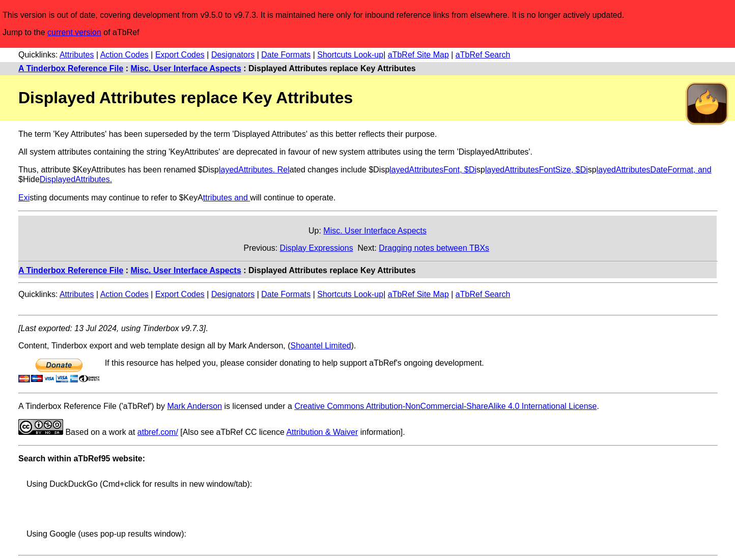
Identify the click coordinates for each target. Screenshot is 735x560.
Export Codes (180, 55)
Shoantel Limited (321, 346)
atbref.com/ (158, 432)
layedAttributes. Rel (254, 170)
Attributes (77, 55)
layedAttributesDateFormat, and (654, 170)
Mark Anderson (194, 406)
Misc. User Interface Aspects (186, 68)
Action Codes (124, 55)
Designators (233, 55)
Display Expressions (317, 248)
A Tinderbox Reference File (71, 68)
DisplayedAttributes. (76, 179)
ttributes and (227, 198)
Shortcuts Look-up (350, 55)
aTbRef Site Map (418, 55)
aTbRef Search (483, 55)
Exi (24, 198)
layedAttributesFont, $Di (433, 170)
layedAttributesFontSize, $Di (536, 170)
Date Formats (286, 55)
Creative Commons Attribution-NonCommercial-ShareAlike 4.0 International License (445, 406)
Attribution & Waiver (322, 432)
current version (74, 32)
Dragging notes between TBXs (434, 248)
